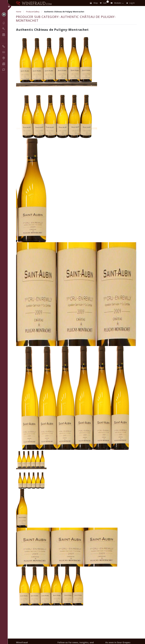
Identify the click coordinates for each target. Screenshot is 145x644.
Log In (131, 3)
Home (19, 12)
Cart (104, 2)
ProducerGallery (33, 12)
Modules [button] (116, 3)
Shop (94, 3)
